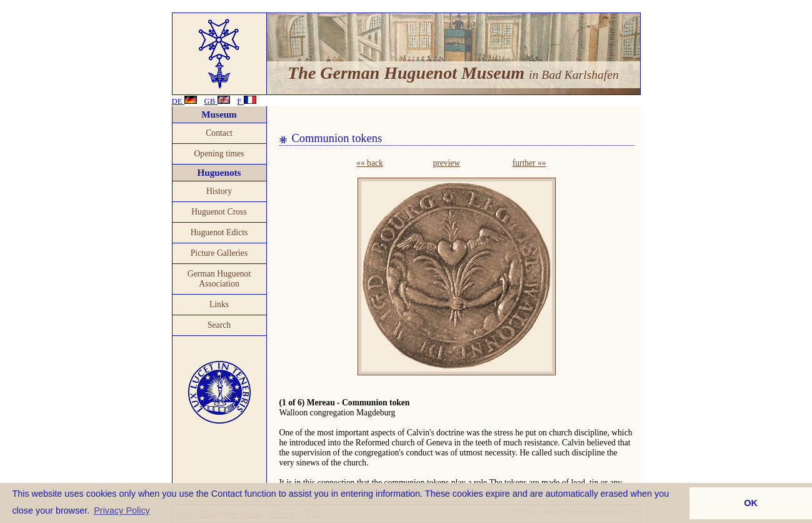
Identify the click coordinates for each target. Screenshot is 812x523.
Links (219, 304)
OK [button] (751, 503)
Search (219, 325)
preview (446, 163)
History (219, 191)
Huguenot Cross (219, 212)
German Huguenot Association (219, 279)
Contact (219, 133)
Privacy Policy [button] (122, 510)
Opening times (219, 154)
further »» (529, 163)
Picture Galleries (219, 253)
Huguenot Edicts (219, 232)
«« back (370, 163)
